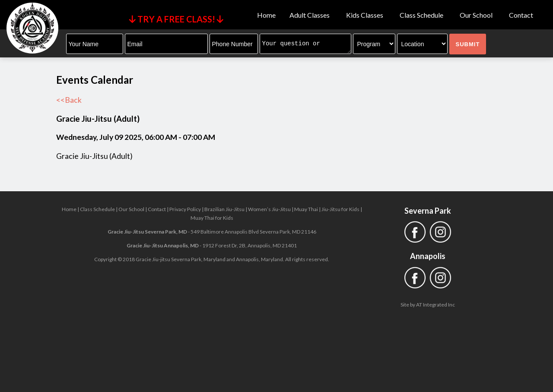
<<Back (69, 100)
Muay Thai (306, 209)
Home (266, 15)
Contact (521, 15)
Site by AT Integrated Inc (428, 305)
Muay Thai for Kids (212, 218)
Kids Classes (366, 15)
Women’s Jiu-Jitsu (269, 209)
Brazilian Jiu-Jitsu (224, 209)
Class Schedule (423, 15)
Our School (477, 15)
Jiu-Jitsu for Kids (340, 209)
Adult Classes (311, 15)
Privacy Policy (185, 209)
